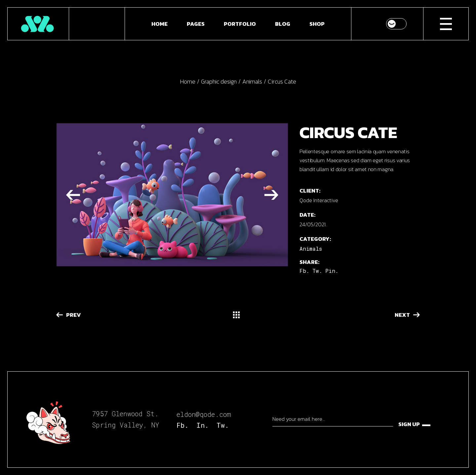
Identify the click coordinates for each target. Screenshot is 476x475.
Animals (311, 249)
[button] (73, 195)
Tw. (223, 425)
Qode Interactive (319, 200)
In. (202, 425)
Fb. (182, 425)
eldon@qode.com (204, 414)
